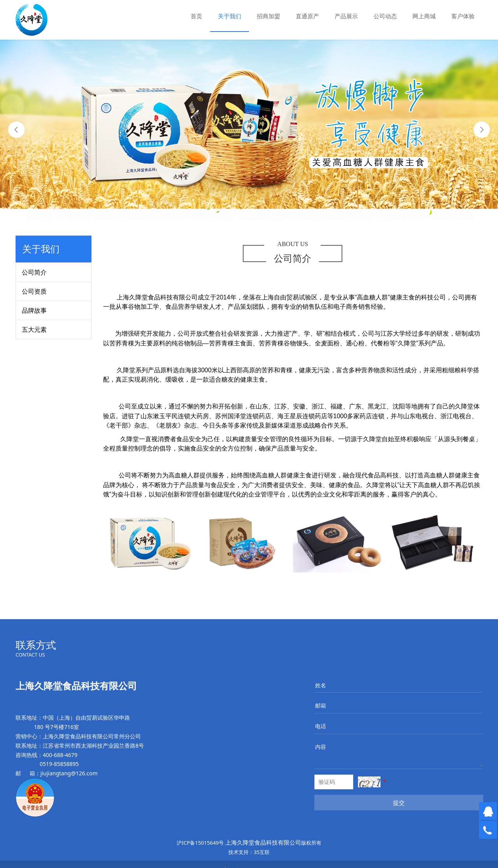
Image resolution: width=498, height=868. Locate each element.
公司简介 (34, 272)
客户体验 (463, 16)
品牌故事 (34, 310)
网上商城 (424, 16)
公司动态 (385, 16)
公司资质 (34, 291)
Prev (16, 130)
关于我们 (230, 16)
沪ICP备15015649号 (200, 843)
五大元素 (34, 329)
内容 (321, 747)
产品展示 (346, 16)
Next (482, 130)
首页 (196, 16)
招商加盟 (268, 16)
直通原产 (307, 16)
